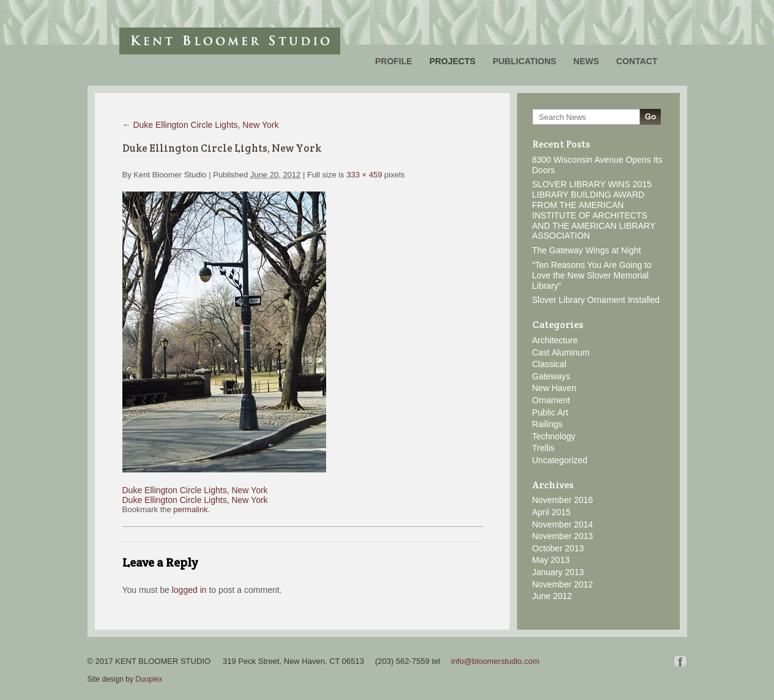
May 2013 (551, 560)
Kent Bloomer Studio (230, 41)
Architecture (555, 340)
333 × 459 (364, 175)
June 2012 (552, 596)
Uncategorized (560, 460)
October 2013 (558, 548)
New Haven (554, 388)
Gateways (551, 376)
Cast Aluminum (561, 352)
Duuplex (149, 679)
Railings (548, 424)
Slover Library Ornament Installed (596, 300)
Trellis (544, 448)
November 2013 (563, 536)
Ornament (551, 400)
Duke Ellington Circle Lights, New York (201, 125)
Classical (549, 364)
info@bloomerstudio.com (495, 661)
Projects (452, 61)
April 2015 (552, 512)
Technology (554, 436)
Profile (394, 61)
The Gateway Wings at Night (587, 250)
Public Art (550, 412)
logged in (189, 590)
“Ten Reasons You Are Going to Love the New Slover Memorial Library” (592, 275)
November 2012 (563, 584)
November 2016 (563, 500)
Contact (637, 61)
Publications (524, 61)
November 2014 (563, 524)
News (586, 61)
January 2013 (558, 572)
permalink (190, 509)
